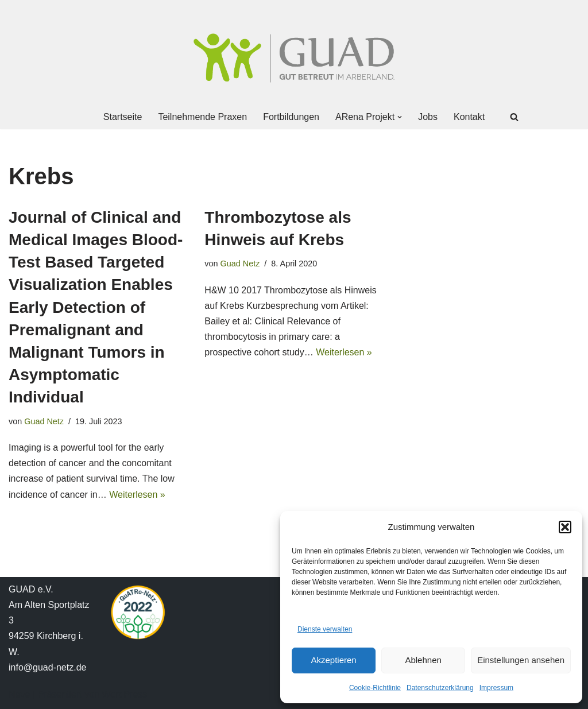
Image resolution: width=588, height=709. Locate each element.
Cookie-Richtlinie (375, 688)
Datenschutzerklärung (440, 688)
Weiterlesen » (137, 495)
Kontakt (469, 117)
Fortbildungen (291, 117)
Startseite (123, 117)
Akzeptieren (333, 660)
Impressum (496, 688)
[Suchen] (514, 117)
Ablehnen (423, 660)
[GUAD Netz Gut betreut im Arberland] (294, 58)
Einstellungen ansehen (521, 660)
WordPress (124, 694)
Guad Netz (44, 421)
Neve (19, 694)
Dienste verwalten (325, 629)
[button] (565, 527)
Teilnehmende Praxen (202, 117)
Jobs (428, 117)
